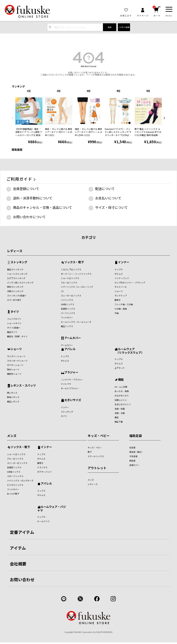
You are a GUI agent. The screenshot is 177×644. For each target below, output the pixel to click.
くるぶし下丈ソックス (71, 269)
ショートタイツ (14, 323)
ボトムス (119, 274)
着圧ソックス (67, 326)
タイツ (15, 312)
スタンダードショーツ (17, 361)
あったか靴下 (13, 494)
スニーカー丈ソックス (71, 296)
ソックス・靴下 (74, 262)
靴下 (90, 452)
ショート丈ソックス (70, 278)
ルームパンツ (43, 521)
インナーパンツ (122, 278)
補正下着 (119, 422)
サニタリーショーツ (16, 356)
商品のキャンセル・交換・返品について (42, 207)
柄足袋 (132, 461)
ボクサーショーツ (15, 365)
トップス (119, 269)
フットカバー (67, 317)
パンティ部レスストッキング (20, 283)
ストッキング (19, 262)
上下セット (120, 368)
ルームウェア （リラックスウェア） (129, 351)
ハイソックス (67, 300)
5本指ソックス (68, 304)
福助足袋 (136, 436)
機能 (121, 380)
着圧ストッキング (15, 269)
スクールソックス (96, 456)
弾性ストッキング (15, 287)
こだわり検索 (124, 27)
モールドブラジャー (70, 388)
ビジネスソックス (15, 485)
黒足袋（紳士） (136, 452)
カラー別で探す (14, 300)
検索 (110, 27)
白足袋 (132, 448)
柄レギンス (12, 393)
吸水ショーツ (13, 369)
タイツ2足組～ (14, 328)
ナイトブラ (66, 384)
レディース (15, 251)
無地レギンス (13, 397)
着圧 (117, 417)
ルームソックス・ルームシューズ (76, 322)
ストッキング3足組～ (17, 296)
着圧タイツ (12, 332)
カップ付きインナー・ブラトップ (130, 283)
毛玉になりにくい (123, 404)
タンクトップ (121, 296)
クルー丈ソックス (69, 283)
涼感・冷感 (120, 413)
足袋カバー (134, 465)
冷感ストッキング (15, 291)
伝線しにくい (121, 400)
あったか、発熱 (122, 391)
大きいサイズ (73, 400)
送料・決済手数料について (33, 198)
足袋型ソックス (68, 309)
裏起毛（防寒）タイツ (17, 336)
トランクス (42, 467)
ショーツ (119, 291)
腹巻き (118, 300)
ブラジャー (71, 372)
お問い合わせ (22, 579)
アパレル (70, 349)
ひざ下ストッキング (16, 278)
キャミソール (121, 287)
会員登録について (26, 189)
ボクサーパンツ (44, 472)
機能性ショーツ (14, 374)
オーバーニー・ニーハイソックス (76, 274)
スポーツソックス (15, 476)
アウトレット (97, 468)
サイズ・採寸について (111, 207)
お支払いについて (108, 198)
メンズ (12, 436)
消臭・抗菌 (120, 409)
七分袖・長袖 (121, 309)
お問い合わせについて (29, 217)
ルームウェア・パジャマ (52, 508)
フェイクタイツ (14, 319)
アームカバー (73, 338)
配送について (105, 189)
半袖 (117, 313)
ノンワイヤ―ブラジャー (72, 380)
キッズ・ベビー (99, 436)
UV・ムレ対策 (121, 387)
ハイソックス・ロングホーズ (20, 481)
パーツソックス (68, 313)
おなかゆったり (122, 396)
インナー (124, 262)
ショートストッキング (17, 274)
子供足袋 (133, 456)
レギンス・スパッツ (23, 386)
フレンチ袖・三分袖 (124, 304)
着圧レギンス (13, 402)
